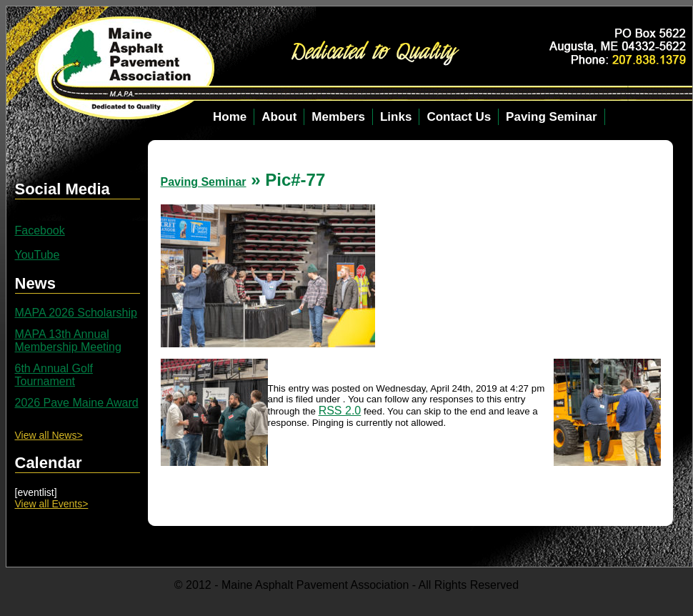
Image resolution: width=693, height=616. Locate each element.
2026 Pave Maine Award (77, 403)
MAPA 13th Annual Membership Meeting (68, 341)
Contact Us (459, 117)
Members (338, 117)
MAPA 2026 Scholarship (76, 313)
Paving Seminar (552, 117)
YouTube (38, 255)
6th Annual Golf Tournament (54, 375)
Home (230, 117)
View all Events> (52, 504)
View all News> (49, 435)
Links (396, 117)
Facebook (40, 230)
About (279, 117)
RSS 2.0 (340, 411)
